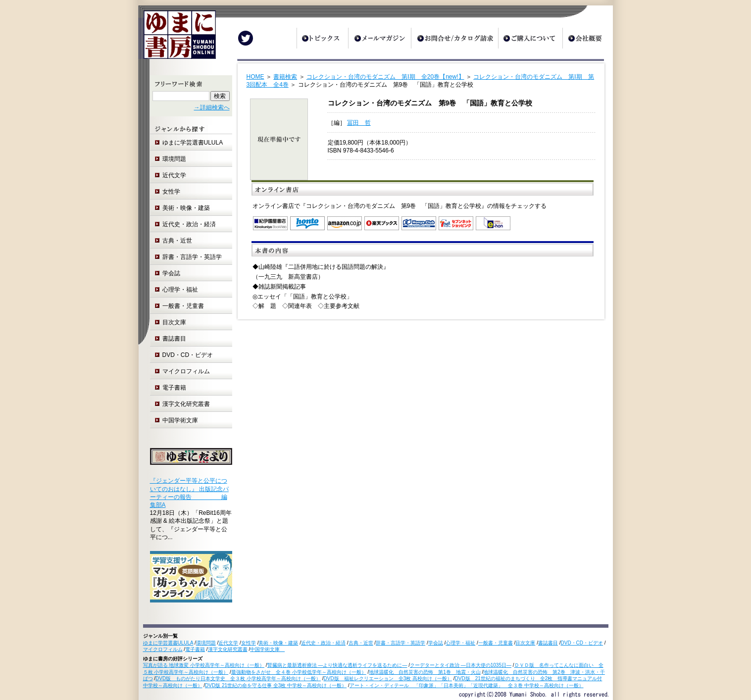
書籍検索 (285, 77)
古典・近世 (177, 241)
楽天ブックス (382, 223)
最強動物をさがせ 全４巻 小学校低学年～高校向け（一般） (299, 672)
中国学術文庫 (183, 420)
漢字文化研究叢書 (186, 404)
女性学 (171, 192)
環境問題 (174, 159)
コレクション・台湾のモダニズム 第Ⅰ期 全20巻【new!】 (385, 77)
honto (307, 223)
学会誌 (171, 273)
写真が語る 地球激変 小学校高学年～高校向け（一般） (204, 665)
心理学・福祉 (180, 290)
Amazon (345, 223)
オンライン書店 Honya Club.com (419, 223)
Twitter (246, 38)
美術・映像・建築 (186, 208)
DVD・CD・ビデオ (188, 355)
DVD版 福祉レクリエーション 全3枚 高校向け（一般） (388, 678)
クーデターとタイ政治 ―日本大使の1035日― (461, 665)
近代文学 (174, 175)
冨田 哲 (359, 123)
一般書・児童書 (183, 306)
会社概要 (588, 38)
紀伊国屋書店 (270, 223)
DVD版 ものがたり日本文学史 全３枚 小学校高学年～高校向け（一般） (238, 678)
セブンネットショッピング (456, 223)
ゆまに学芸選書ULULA (193, 143)
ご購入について (530, 38)
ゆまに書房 (177, 38)
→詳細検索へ (212, 107)
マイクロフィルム (186, 371)
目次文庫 (174, 322)
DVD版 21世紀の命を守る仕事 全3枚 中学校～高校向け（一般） (276, 685)
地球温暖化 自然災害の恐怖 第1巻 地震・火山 (425, 672)
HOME (255, 77)
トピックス (322, 38)
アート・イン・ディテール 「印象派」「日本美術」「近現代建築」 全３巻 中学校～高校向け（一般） (467, 685)
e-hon (493, 223)
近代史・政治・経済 (189, 224)
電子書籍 (174, 388)
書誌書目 (174, 339)
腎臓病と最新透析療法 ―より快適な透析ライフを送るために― (337, 665)
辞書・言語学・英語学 (192, 257)
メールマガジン (379, 38)
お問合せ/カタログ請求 (454, 38)
